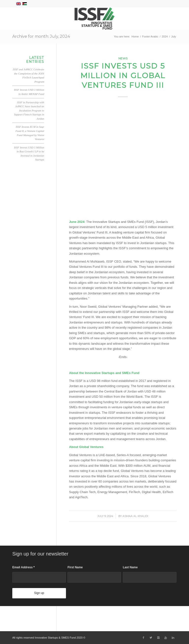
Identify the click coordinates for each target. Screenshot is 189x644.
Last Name (130, 567)
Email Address (24, 567)
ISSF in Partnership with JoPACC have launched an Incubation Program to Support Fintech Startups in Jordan (29, 110)
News (123, 58)
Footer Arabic (150, 36)
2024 (165, 36)
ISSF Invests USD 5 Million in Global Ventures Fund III (123, 76)
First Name (75, 567)
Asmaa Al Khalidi (135, 516)
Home (135, 36)
